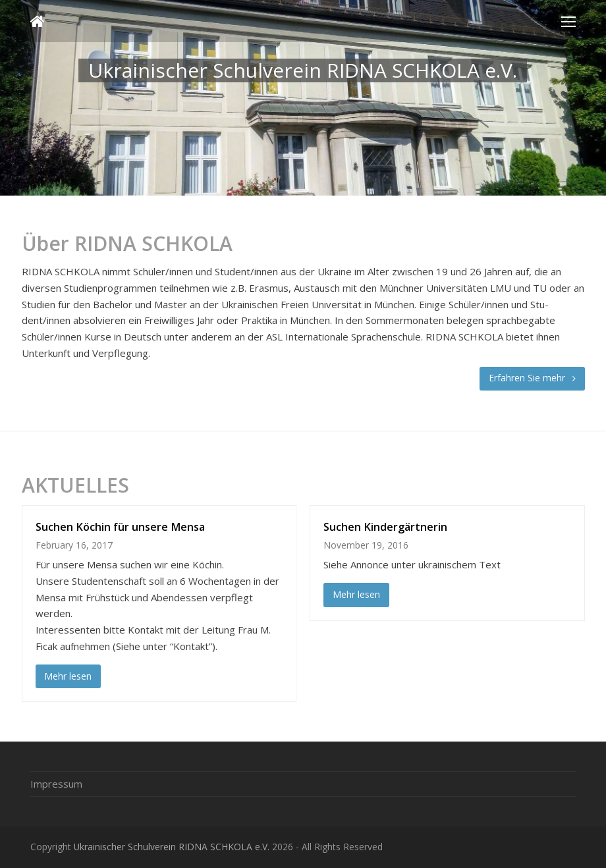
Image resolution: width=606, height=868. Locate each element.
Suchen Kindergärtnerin (385, 527)
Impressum (56, 784)
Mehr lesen (68, 676)
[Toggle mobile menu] (568, 21)
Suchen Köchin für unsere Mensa (120, 527)
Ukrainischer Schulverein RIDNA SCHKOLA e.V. (172, 847)
